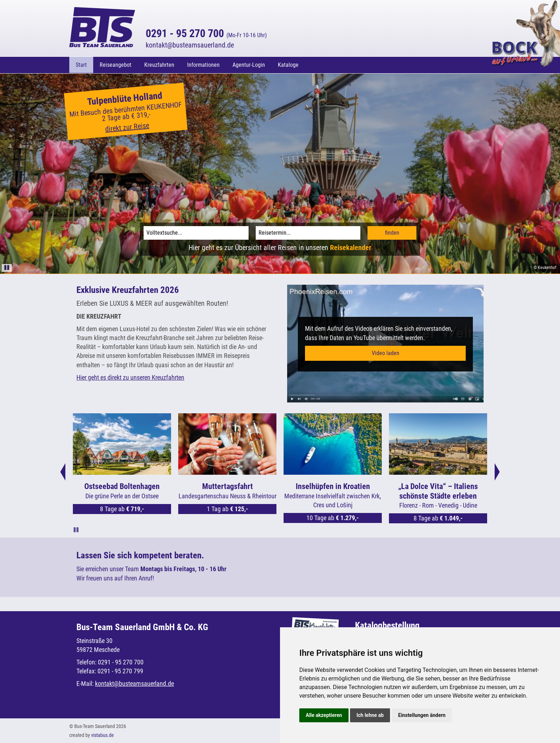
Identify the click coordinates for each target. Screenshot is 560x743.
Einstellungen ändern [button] (422, 715)
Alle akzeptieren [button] (324, 715)
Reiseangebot (116, 65)
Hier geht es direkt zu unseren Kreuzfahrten (130, 377)
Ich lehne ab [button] (370, 715)
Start (81, 65)
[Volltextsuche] (196, 233)
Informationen (203, 65)
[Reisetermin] (308, 233)
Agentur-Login (249, 65)
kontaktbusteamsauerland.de (190, 45)
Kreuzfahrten (159, 65)
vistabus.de (102, 735)
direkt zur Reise (127, 127)
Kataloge (288, 65)
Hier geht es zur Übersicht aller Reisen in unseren (280, 247)
